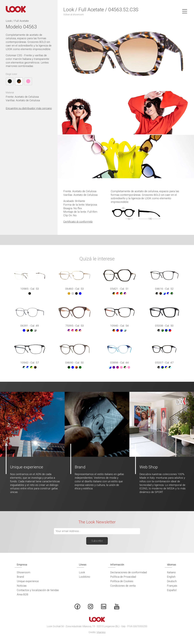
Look (82, 572)
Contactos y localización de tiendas (38, 590)
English (171, 577)
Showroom (24, 572)
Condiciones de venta (123, 586)
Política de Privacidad (123, 577)
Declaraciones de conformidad (129, 572)
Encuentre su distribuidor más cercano (29, 108)
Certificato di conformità (78, 222)
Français (172, 586)
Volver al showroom (74, 14)
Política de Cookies (122, 581)
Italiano (171, 572)
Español (172, 590)
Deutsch (172, 581)
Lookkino (85, 577)
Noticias (22, 586)
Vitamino (101, 632)
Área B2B (23, 594)
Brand (20, 577)
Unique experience (28, 581)
